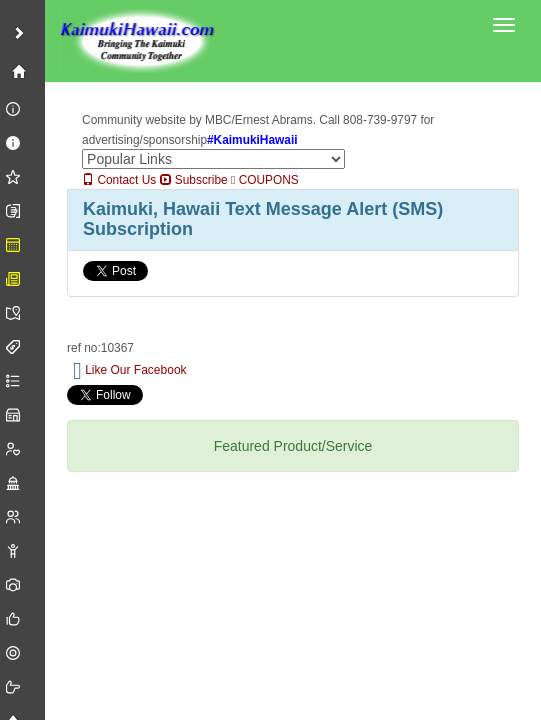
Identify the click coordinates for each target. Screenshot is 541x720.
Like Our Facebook (129, 371)
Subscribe (194, 180)
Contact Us (119, 180)
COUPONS (265, 180)
